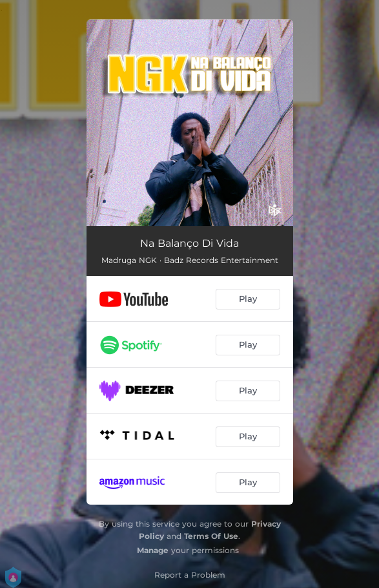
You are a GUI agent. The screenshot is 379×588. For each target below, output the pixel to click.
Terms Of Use (211, 536)
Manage (153, 550)
